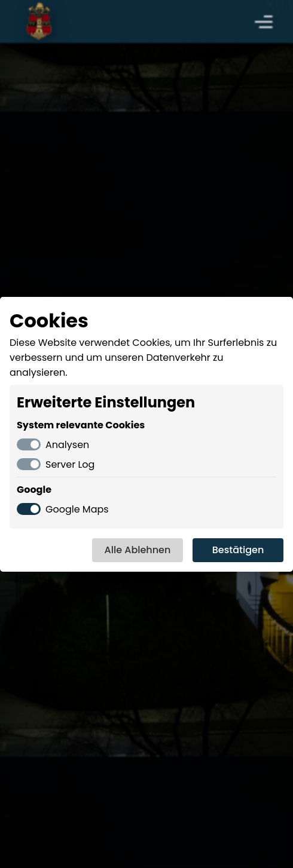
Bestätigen (238, 550)
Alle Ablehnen (138, 550)
